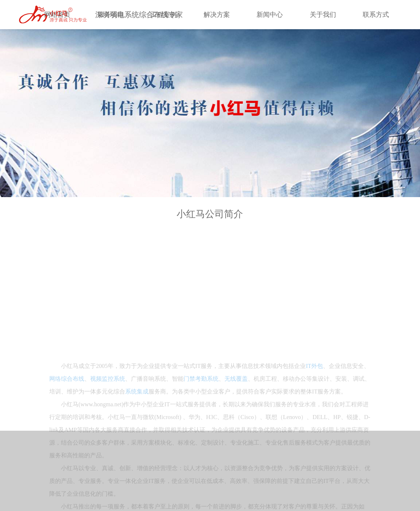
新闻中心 (270, 15)
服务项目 (111, 15)
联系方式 (376, 15)
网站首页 (57, 15)
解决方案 (217, 15)
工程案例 (163, 15)
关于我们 (323, 15)
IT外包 (314, 426)
